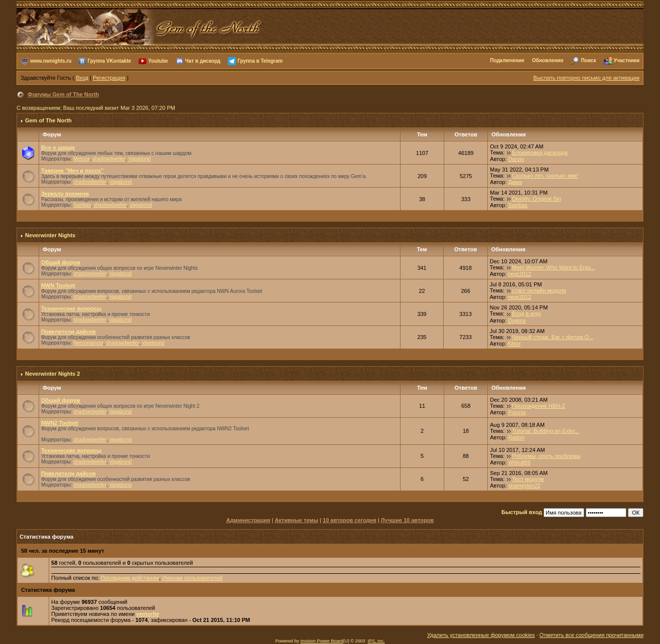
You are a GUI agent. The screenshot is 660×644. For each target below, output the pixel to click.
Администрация (248, 520)
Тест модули (528, 479)
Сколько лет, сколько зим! (545, 176)
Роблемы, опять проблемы (546, 456)
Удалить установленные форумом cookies (481, 635)
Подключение (507, 60)
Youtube (158, 60)
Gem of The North (48, 120)
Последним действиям (130, 578)
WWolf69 (519, 462)
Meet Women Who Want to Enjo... (554, 267)
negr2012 (520, 274)
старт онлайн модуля (539, 290)
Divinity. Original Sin (537, 199)
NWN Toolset (58, 285)
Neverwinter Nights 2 (52, 374)
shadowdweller (109, 159)
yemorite (148, 614)
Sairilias (82, 205)
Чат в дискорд (203, 60)
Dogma (517, 320)
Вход (82, 78)
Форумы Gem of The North (63, 94)
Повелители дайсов (69, 332)
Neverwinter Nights (50, 235)
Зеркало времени (65, 194)
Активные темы (296, 520)
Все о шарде (58, 147)
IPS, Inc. (376, 641)
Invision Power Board (321, 641)
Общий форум (61, 262)
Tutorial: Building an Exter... (546, 431)
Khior (514, 344)
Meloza (81, 159)
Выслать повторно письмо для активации (587, 78)
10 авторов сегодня (350, 520)
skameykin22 (524, 486)
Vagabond (139, 159)
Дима (515, 182)
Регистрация (109, 78)
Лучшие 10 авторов (408, 520)
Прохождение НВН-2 (539, 406)
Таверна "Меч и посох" (72, 171)
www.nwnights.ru (51, 60)
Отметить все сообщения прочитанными (591, 635)
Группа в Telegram (260, 60)
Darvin (516, 159)
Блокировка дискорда (540, 152)
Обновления (548, 60)
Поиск (588, 60)
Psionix (517, 412)
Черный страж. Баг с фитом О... (553, 337)
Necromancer (88, 343)
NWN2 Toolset (60, 423)
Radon (516, 437)
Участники (627, 60)
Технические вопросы (71, 308)
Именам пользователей (192, 578)
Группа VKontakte (109, 60)
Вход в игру (527, 313)
